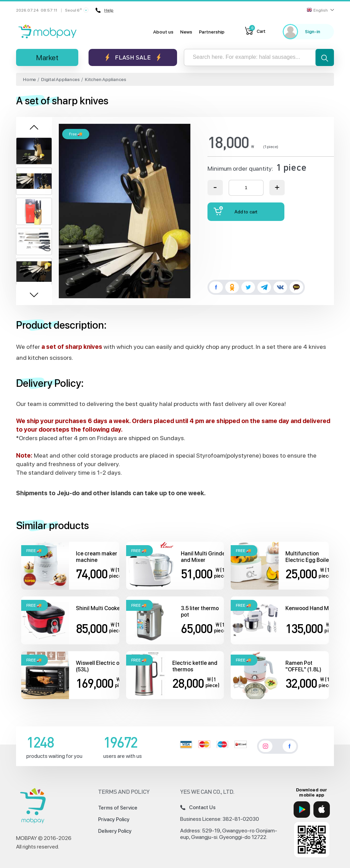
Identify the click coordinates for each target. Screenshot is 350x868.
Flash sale (133, 57)
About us (163, 32)
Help (105, 10)
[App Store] (322, 810)
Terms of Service (118, 808)
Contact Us (198, 807)
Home (29, 79)
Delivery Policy (115, 831)
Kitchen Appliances (105, 79)
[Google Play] (302, 810)
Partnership (212, 32)
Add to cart (235, 211)
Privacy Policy (114, 819)
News (186, 32)
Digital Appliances (60, 79)
